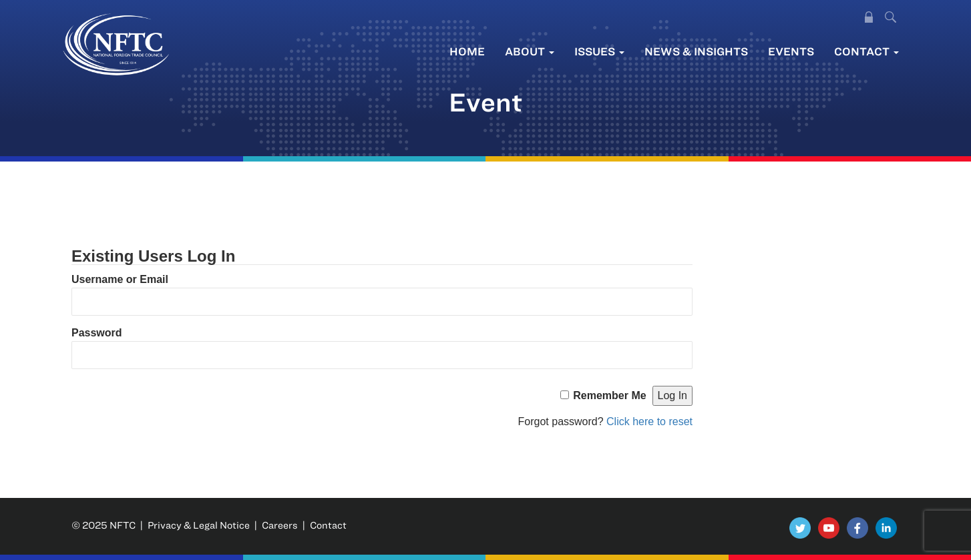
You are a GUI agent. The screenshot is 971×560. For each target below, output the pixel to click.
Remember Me (609, 395)
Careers (280, 525)
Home (467, 51)
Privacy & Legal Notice (199, 525)
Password (97, 333)
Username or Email (120, 279)
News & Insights (696, 51)
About (530, 51)
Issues (599, 51)
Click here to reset (649, 422)
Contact (866, 51)
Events (791, 51)
